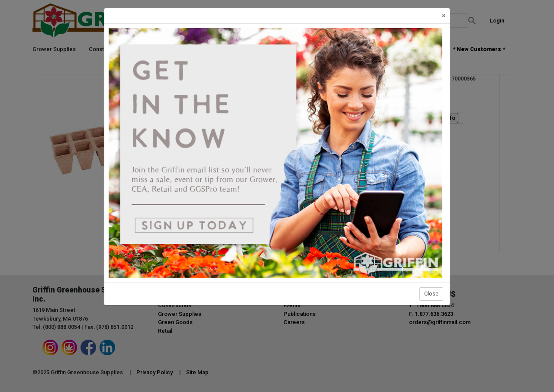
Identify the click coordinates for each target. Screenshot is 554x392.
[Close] (444, 16)
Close (431, 294)
